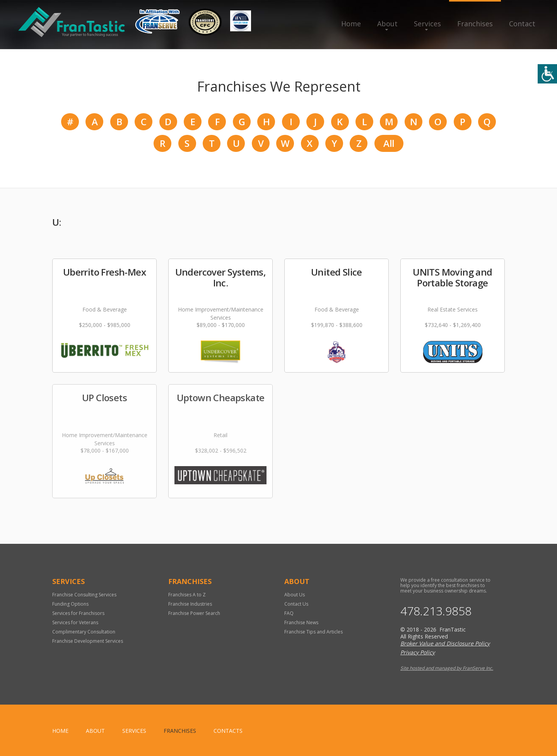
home (60, 731)
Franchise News (301, 622)
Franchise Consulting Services (84, 595)
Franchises (475, 24)
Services (427, 24)
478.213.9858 (436, 611)
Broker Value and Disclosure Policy (445, 643)
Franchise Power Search (194, 613)
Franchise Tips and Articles (314, 632)
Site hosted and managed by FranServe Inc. (447, 668)
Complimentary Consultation (84, 632)
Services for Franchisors (78, 613)
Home (351, 24)
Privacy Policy (418, 652)
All (389, 143)
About (387, 24)
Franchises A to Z (187, 595)
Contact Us (296, 604)
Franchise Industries (190, 604)
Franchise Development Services (88, 641)
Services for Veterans (75, 622)
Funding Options (70, 604)
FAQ (289, 613)
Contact (522, 24)
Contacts (228, 731)
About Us (295, 595)
